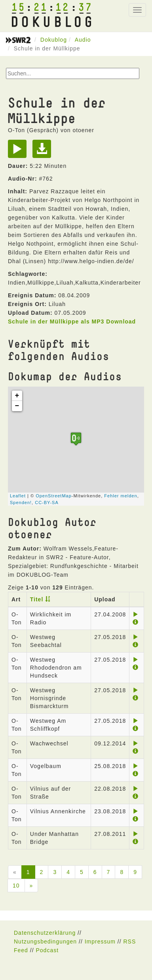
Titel (37, 599)
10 (16, 886)
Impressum (100, 941)
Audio (83, 40)
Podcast (47, 950)
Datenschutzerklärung (45, 933)
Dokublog (54, 40)
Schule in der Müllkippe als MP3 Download (72, 322)
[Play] (19, 152)
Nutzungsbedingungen (45, 941)
